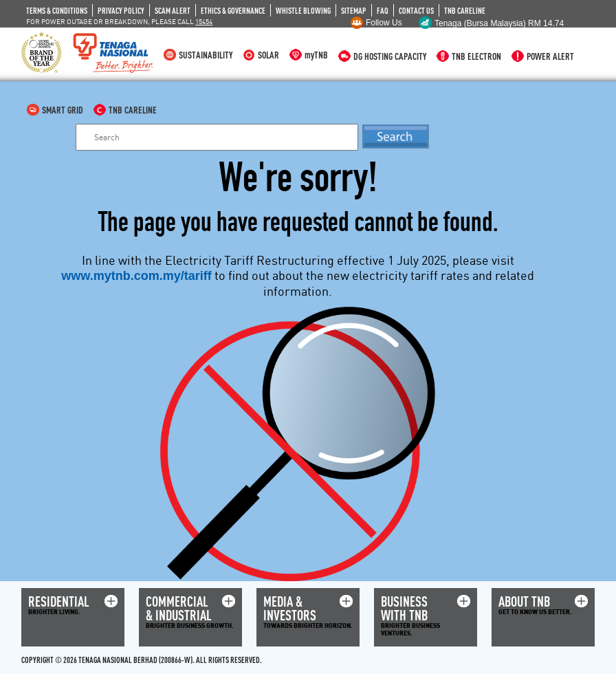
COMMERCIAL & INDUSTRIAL (179, 608)
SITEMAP (354, 10)
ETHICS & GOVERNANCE (233, 10)
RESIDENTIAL (59, 601)
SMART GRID (63, 110)
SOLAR (268, 55)
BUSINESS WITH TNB (404, 608)
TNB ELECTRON (476, 56)
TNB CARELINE (465, 10)
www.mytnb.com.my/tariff (136, 276)
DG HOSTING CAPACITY (390, 56)
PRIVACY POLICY (121, 10)
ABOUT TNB (524, 601)
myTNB (316, 55)
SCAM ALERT (173, 10)
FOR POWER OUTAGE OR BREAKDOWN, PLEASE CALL (119, 21)
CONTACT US (416, 10)
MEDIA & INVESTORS (290, 608)
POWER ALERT (550, 56)
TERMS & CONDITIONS (57, 10)
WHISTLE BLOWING (303, 10)
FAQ (383, 10)
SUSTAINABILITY (206, 55)
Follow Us (384, 23)
